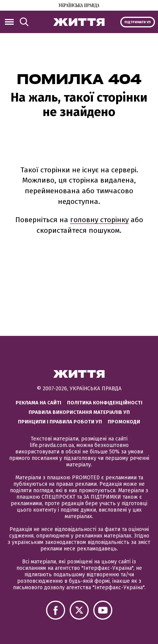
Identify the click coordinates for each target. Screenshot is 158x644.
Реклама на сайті (38, 403)
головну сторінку (99, 220)
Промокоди (124, 422)
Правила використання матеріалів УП (79, 412)
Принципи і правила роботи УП (60, 422)
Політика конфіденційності (105, 403)
